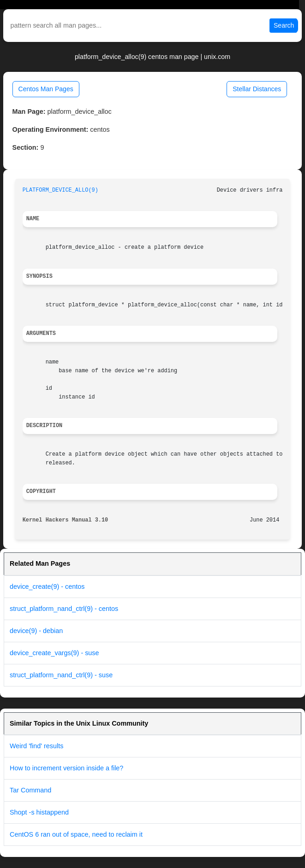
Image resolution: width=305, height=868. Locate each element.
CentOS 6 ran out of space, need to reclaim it (76, 834)
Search (284, 25)
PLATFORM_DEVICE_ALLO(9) (60, 190)
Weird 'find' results (36, 746)
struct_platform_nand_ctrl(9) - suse (61, 675)
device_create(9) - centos (47, 586)
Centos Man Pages (46, 89)
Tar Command (30, 790)
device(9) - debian (36, 631)
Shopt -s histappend (39, 812)
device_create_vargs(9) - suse (54, 653)
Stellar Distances (257, 89)
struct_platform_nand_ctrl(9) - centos (64, 609)
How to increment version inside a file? (66, 768)
